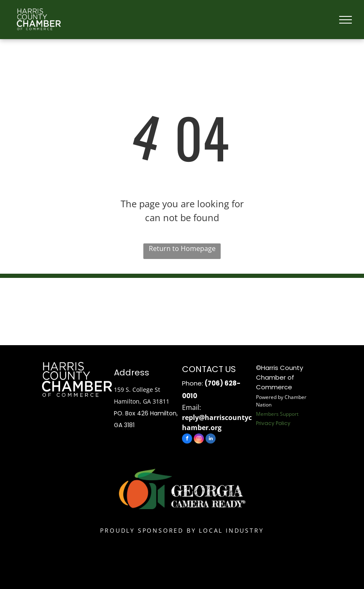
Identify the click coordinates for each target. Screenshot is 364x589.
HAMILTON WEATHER (182, 309)
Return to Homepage (182, 248)
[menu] (346, 20)
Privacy (265, 423)
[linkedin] (211, 440)
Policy (283, 423)
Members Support (277, 414)
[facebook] (187, 440)
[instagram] (199, 440)
